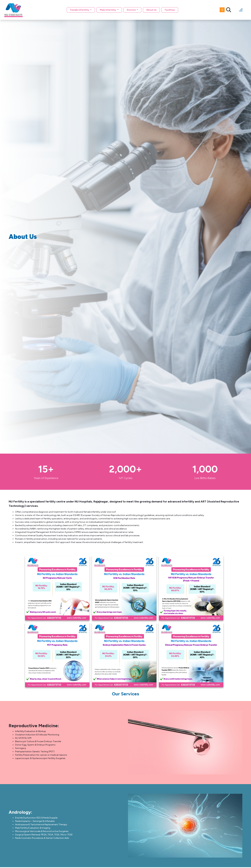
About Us (151, 10)
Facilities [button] (170, 10)
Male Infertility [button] (108, 10)
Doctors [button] (132, 10)
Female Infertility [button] (80, 10)
